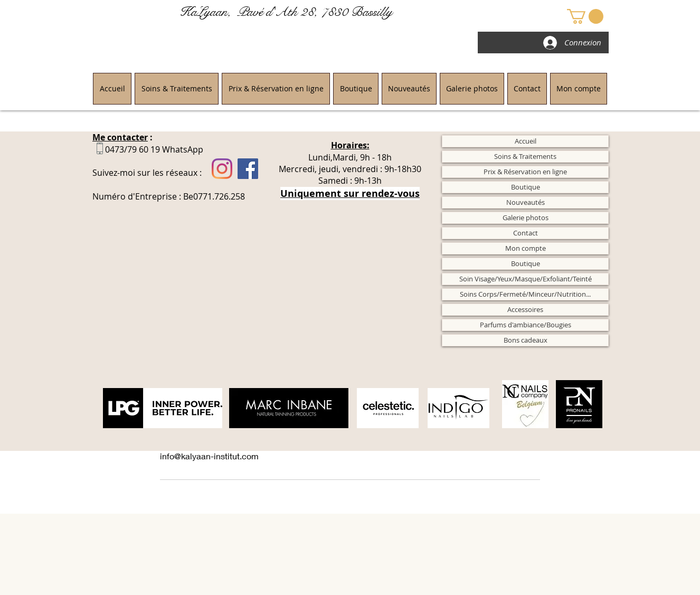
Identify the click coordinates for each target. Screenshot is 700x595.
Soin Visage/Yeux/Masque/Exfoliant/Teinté (526, 279)
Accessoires (525, 309)
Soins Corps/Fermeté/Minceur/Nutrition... (525, 294)
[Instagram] (222, 169)
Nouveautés (526, 202)
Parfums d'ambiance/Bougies (526, 325)
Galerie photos (526, 218)
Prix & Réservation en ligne (525, 172)
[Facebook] (248, 169)
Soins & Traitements (525, 156)
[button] (585, 16)
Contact (526, 233)
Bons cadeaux (526, 340)
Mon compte (526, 248)
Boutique (526, 187)
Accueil (526, 141)
